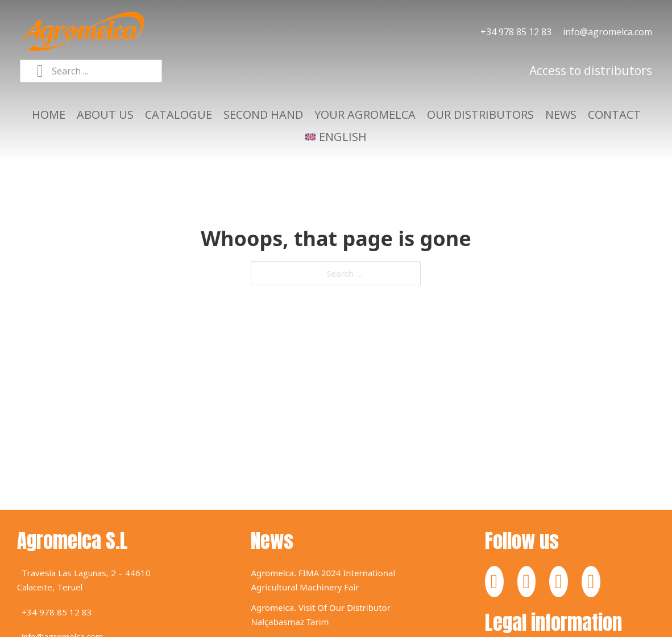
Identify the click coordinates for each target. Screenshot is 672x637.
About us (105, 115)
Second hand (263, 115)
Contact (614, 115)
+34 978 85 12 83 (516, 32)
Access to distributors (591, 70)
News (561, 115)
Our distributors (480, 115)
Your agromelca (365, 115)
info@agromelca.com (607, 32)
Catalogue (179, 115)
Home (49, 115)
